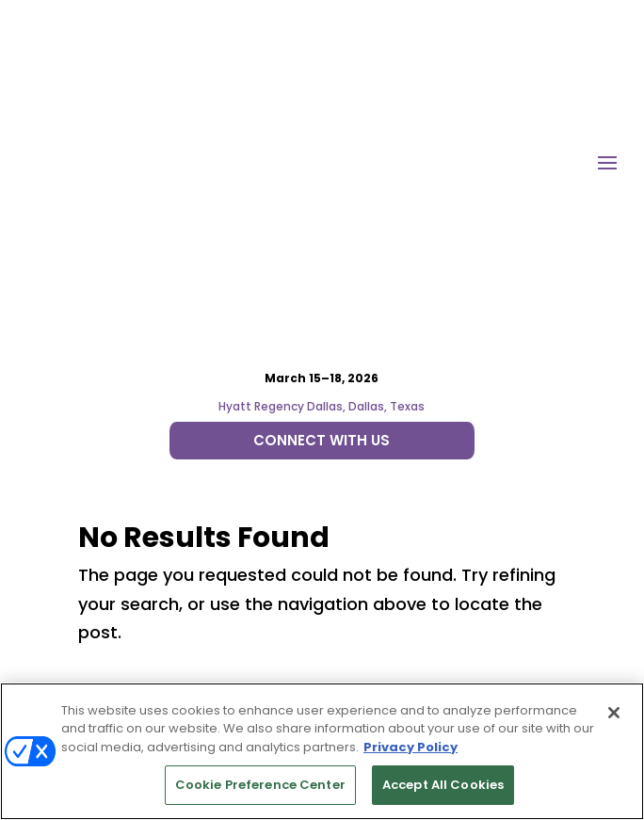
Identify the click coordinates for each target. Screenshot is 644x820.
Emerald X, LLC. (273, 593)
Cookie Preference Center (260, 785)
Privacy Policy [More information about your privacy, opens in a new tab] (411, 747)
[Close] (614, 713)
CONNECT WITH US (322, 222)
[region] (322, 751)
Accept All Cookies (443, 785)
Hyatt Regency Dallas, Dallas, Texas (322, 189)
